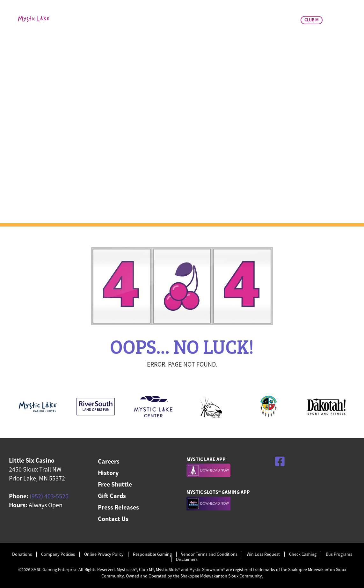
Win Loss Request (263, 554)
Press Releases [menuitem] (118, 507)
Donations (22, 554)
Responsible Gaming (152, 554)
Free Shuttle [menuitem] (115, 484)
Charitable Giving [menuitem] (246, 47)
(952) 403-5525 (49, 496)
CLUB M (312, 20)
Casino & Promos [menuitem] (116, 47)
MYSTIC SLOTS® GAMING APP (218, 492)
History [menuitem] (108, 473)
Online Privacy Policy (104, 554)
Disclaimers (187, 559)
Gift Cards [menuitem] (112, 496)
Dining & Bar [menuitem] (180, 47)
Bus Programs (339, 554)
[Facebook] (280, 461)
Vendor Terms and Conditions (209, 554)
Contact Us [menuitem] (113, 519)
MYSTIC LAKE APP (206, 459)
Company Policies (58, 554)
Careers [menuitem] (109, 461)
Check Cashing (303, 554)
